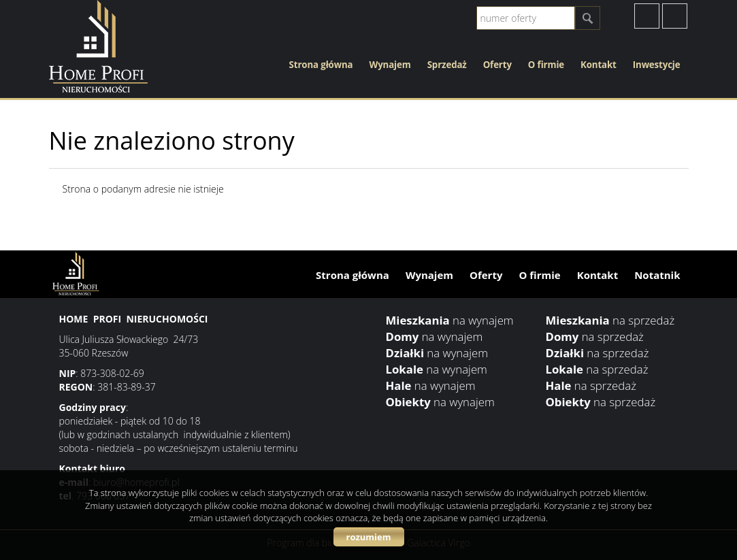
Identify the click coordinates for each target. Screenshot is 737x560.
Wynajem (390, 65)
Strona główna (321, 65)
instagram (675, 16)
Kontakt (599, 65)
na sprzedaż (610, 320)
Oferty (497, 65)
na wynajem (450, 320)
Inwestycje (657, 65)
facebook (647, 16)
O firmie (546, 65)
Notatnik (657, 275)
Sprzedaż (447, 65)
